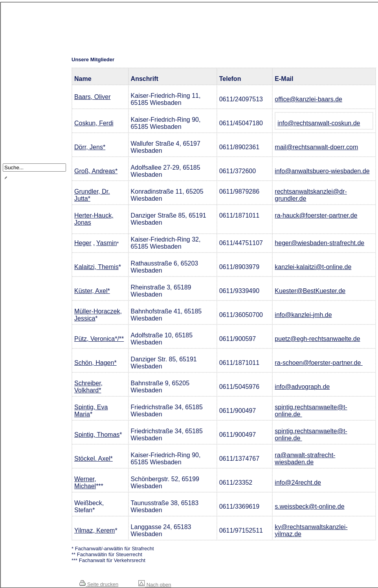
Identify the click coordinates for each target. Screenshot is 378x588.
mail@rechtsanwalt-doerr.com (316, 147)
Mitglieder (20, 86)
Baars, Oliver (92, 97)
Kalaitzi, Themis (96, 267)
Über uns (20, 66)
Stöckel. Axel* (94, 459)
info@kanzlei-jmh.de (303, 315)
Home (16, 56)
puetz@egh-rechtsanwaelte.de (317, 339)
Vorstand (19, 96)
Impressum (22, 135)
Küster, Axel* (92, 291)
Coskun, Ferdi (94, 123)
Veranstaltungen (28, 105)
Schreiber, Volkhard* (88, 387)
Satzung (19, 115)
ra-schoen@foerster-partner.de (318, 363)
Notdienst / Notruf (29, 76)
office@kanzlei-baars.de (308, 99)
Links (15, 125)
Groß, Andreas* (96, 171)
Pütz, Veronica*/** (99, 339)
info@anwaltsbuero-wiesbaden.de (322, 171)
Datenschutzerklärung (34, 145)
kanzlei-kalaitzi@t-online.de (313, 267)
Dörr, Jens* (90, 147)
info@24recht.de (298, 483)
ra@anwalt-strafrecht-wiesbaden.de (305, 459)
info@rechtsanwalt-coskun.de (319, 123)
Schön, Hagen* (95, 363)
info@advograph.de (302, 387)
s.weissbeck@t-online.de (309, 506)
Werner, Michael (85, 483)
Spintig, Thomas (97, 435)
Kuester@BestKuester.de (310, 291)
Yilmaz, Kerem (94, 530)
